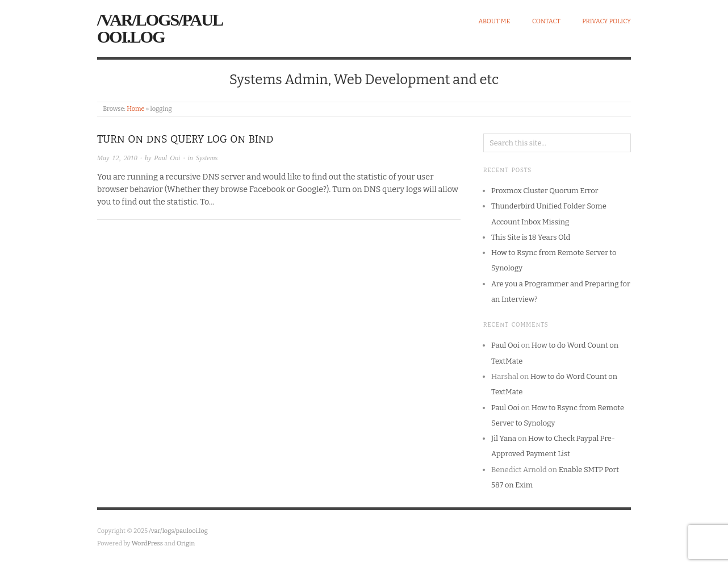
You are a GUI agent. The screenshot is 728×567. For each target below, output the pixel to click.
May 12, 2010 (117, 158)
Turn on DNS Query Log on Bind (185, 139)
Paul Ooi (167, 158)
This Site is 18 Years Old (531, 237)
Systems (207, 158)
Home (135, 109)
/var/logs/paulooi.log (160, 28)
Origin (186, 543)
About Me (494, 21)
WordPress (148, 543)
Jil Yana (504, 438)
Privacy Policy (606, 21)
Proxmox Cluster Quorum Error (545, 191)
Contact (546, 21)
